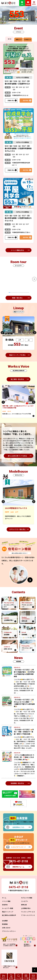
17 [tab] (27, 292)
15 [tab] (25, 292)
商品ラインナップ (8, 912)
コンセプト (25, 901)
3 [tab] (11, 292)
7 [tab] (16, 292)
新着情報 (5, 924)
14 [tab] (24, 292)
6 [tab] (14, 292)
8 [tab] (17, 292)
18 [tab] (29, 292)
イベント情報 (6, 901)
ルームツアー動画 (8, 908)
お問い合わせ (6, 928)
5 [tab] (13, 292)
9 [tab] (18, 292)
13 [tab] (23, 292)
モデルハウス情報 (27, 898)
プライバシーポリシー (9, 931)
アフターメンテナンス (28, 915)
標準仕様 (24, 905)
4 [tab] (12, 292)
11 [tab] (20, 292)
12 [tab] (22, 292)
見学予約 (26, 100)
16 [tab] (26, 292)
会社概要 (5, 921)
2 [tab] (10, 292)
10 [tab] (19, 292)
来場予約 (5, 905)
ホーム (4, 898)
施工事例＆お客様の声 (9, 915)
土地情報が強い (26, 908)
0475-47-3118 (19, 887)
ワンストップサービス (28, 912)
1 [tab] (8, 292)
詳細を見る (11, 100)
